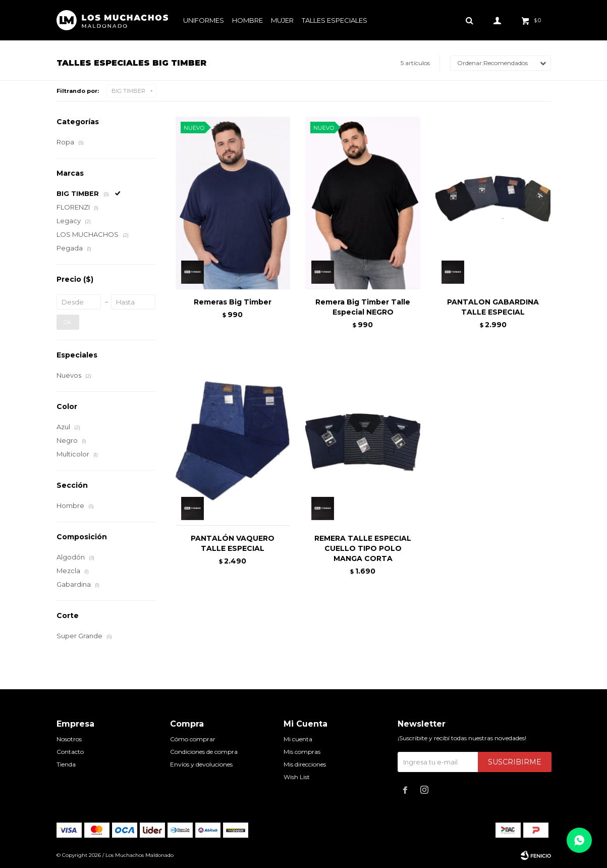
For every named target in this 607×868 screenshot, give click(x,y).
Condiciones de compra (204, 752)
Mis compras (302, 752)
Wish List (297, 777)
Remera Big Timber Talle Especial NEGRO (363, 307)
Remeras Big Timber (233, 302)
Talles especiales (335, 20)
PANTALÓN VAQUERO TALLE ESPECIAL (233, 543)
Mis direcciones (305, 764)
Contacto (70, 752)
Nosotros (69, 739)
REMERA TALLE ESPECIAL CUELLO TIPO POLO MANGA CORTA (363, 548)
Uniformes (204, 20)
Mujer (282, 20)
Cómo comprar (193, 739)
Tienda (66, 764)
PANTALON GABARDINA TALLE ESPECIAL (493, 307)
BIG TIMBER (128, 91)
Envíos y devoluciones (201, 764)
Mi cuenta (298, 739)
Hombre (247, 20)
